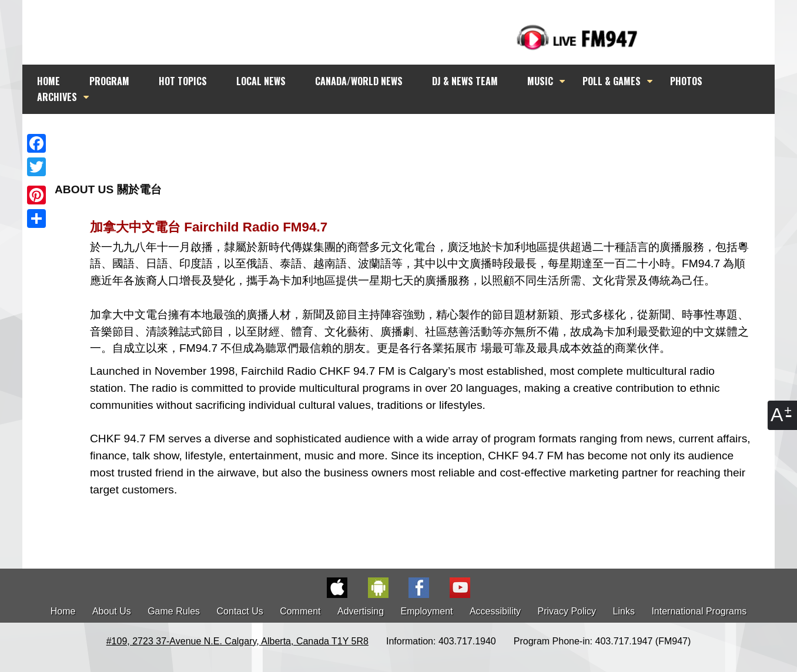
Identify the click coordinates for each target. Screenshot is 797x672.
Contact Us (240, 611)
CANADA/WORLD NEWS (359, 81)
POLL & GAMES (612, 81)
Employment (427, 611)
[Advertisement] (409, 136)
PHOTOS (686, 81)
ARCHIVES (57, 97)
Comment (300, 611)
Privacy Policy (567, 611)
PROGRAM (109, 81)
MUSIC (540, 81)
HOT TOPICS (183, 81)
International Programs (699, 611)
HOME (48, 81)
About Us (112, 611)
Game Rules (174, 611)
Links (624, 611)
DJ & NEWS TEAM (465, 81)
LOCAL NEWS (261, 81)
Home (63, 611)
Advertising (361, 611)
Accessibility (495, 611)
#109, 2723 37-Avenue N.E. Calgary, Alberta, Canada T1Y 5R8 (237, 641)
